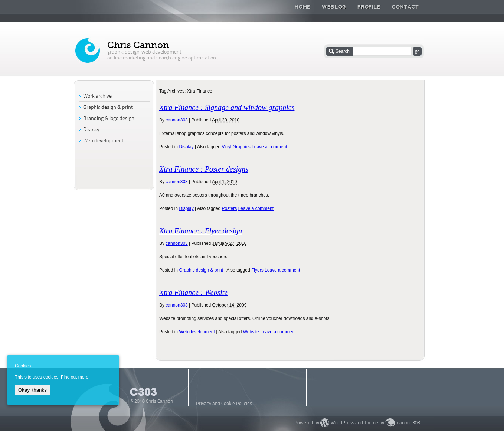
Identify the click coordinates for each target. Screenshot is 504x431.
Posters (230, 208)
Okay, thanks (32, 390)
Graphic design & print (201, 270)
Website (251, 332)
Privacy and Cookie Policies (224, 404)
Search (343, 51)
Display (186, 147)
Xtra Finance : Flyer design (201, 231)
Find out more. (75, 377)
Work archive (97, 96)
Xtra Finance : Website (193, 292)
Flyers (257, 270)
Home (303, 7)
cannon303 (176, 120)
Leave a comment (269, 147)
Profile (369, 7)
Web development (197, 332)
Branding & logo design (109, 119)
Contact (405, 7)
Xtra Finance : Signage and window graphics (227, 107)
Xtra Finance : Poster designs (204, 169)
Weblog (334, 7)
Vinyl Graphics (236, 147)
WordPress (342, 423)
